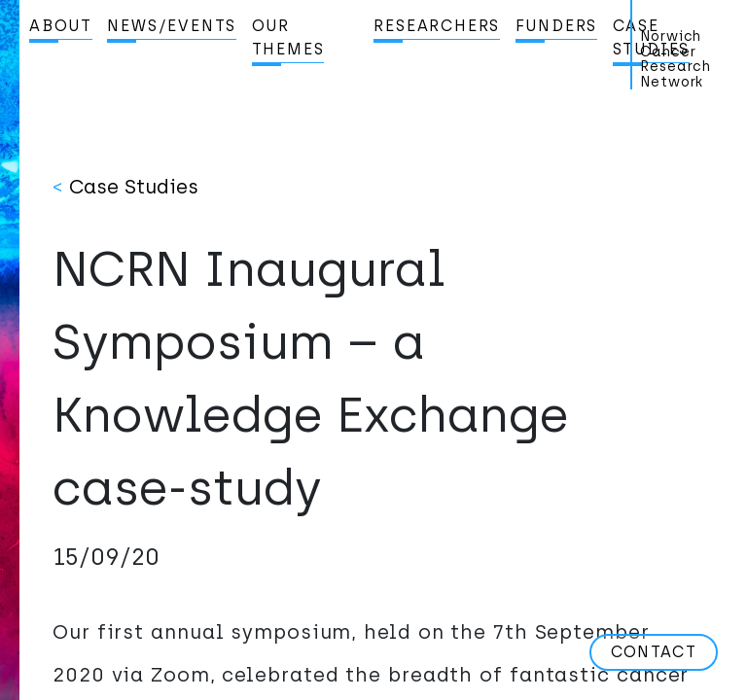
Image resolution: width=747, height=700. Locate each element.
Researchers (437, 26)
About (61, 26)
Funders (557, 26)
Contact (654, 652)
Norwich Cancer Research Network (676, 59)
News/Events (172, 26)
